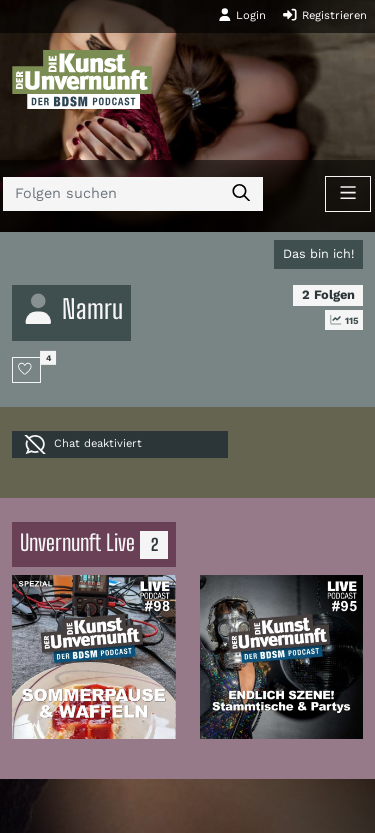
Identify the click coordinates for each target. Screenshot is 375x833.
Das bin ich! (318, 253)
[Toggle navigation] (348, 194)
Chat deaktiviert (83, 444)
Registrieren (324, 15)
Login (242, 15)
